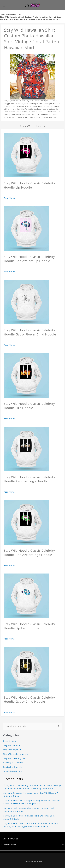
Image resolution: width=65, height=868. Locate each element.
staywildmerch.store (35, 861)
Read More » (10, 198)
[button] (4, 5)
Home (2, 14)
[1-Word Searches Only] (29, 726)
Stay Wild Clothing (13, 14)
